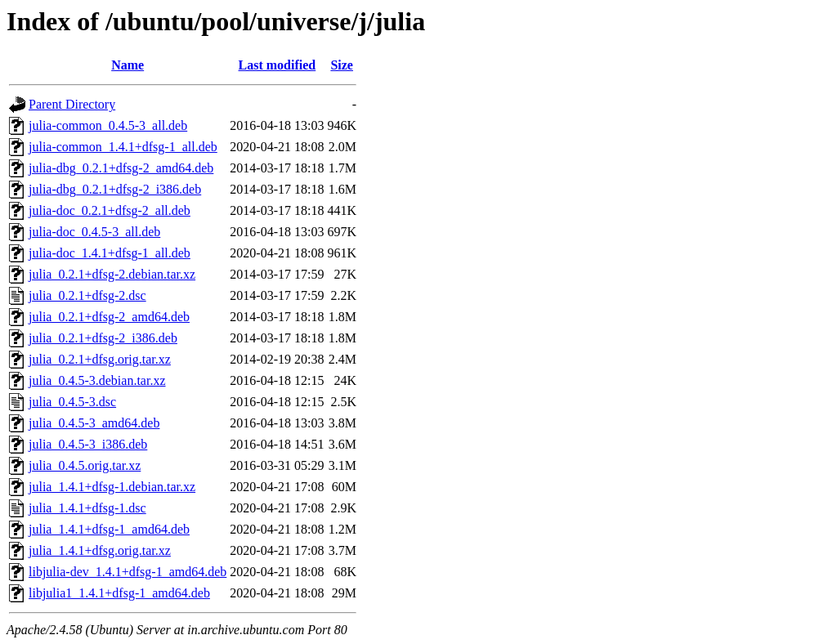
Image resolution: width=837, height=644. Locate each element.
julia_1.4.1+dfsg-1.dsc (87, 508)
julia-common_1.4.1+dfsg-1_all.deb (123, 147)
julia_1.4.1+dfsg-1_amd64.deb (109, 529)
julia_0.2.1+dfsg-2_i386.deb (103, 338)
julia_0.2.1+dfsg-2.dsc (87, 295)
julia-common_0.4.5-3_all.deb (108, 125)
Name (128, 65)
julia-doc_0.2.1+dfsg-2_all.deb (110, 210)
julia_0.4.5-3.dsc (72, 402)
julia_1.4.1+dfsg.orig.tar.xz (100, 550)
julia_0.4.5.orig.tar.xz (85, 465)
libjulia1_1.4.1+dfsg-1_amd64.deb (119, 593)
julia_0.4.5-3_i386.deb (88, 444)
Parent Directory (72, 104)
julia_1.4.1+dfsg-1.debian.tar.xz (112, 487)
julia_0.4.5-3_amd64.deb (94, 423)
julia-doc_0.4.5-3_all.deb (94, 232)
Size (342, 65)
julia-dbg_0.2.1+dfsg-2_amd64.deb (121, 168)
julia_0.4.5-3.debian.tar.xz (97, 380)
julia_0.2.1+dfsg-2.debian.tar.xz (112, 274)
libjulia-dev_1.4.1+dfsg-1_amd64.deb (128, 572)
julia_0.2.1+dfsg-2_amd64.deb (109, 317)
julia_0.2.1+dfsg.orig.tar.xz (100, 359)
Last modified (278, 65)
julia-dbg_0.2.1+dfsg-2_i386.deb (115, 189)
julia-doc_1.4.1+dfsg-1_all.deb (110, 253)
